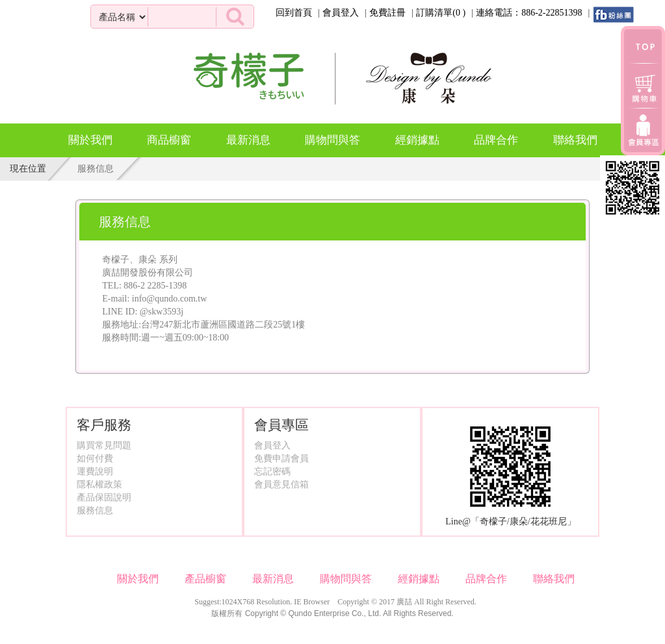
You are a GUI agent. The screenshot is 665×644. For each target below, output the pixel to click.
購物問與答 (332, 140)
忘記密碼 (272, 471)
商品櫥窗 (169, 135)
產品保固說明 (104, 497)
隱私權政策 (99, 484)
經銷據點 (417, 140)
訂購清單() (441, 13)
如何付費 (95, 458)
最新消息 (248, 140)
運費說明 (95, 471)
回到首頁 (294, 13)
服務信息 (95, 510)
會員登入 (341, 13)
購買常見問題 (104, 445)
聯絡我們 (575, 140)
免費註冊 (387, 13)
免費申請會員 (281, 458)
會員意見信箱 (281, 484)
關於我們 (90, 140)
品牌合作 (496, 140)
